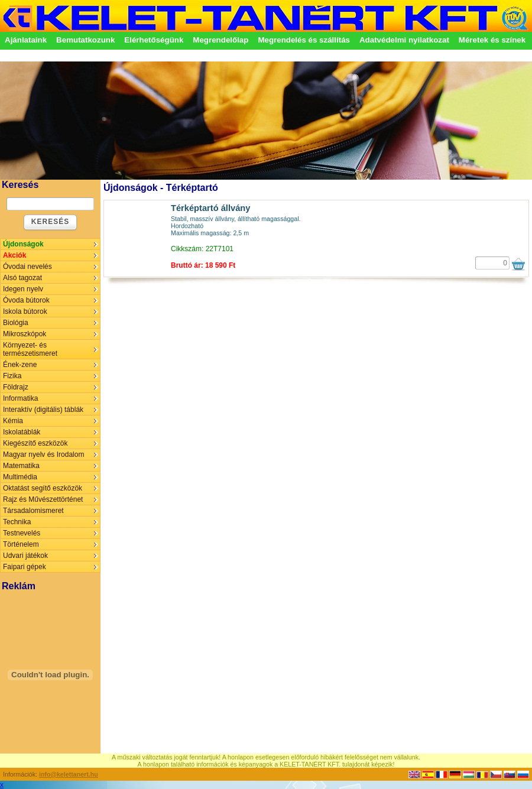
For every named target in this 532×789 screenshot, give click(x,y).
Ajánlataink (26, 40)
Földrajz (16, 387)
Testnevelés (22, 533)
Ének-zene (20, 365)
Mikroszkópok (25, 334)
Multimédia (20, 477)
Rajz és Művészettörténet (43, 499)
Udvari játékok (25, 556)
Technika (17, 522)
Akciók (14, 255)
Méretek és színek (492, 40)
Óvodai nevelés (27, 267)
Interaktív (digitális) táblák (43, 410)
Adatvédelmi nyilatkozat (404, 40)
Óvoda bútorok (26, 300)
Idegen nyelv (23, 289)
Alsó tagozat (22, 278)
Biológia (16, 323)
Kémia (13, 421)
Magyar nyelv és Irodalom (43, 454)
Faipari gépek (25, 567)
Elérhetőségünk (154, 40)
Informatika (20, 398)
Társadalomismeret (33, 511)
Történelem (21, 544)
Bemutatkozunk (85, 40)
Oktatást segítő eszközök (43, 488)
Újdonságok (23, 244)
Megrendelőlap (220, 40)
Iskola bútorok (25, 311)
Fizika (12, 376)
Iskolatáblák (22, 432)
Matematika (21, 466)
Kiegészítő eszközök (35, 443)
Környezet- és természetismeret (30, 349)
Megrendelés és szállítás (304, 40)
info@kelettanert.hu (69, 774)
